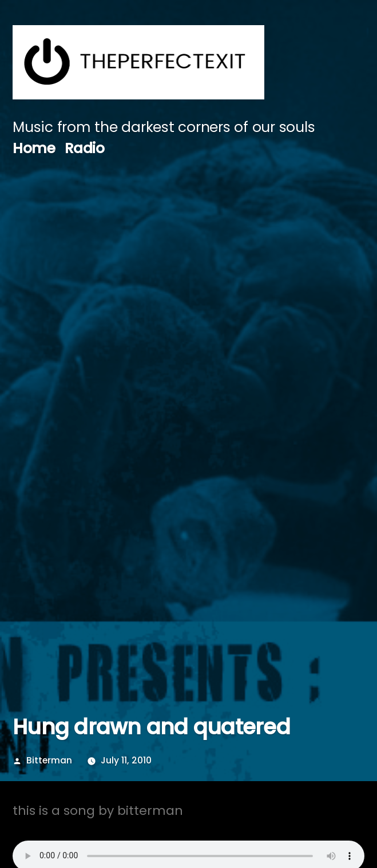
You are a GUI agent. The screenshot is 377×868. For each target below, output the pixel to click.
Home (34, 148)
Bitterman (49, 760)
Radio (85, 148)
